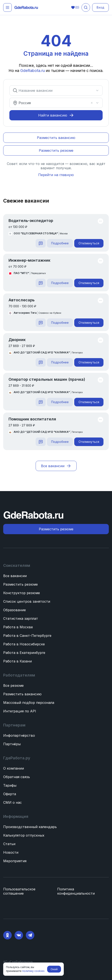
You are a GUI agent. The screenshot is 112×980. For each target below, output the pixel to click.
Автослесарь (22, 300)
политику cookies (33, 971)
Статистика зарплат (21, 618)
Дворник (17, 340)
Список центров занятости (27, 601)
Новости (11, 852)
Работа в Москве (18, 627)
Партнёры (12, 744)
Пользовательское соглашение (19, 891)
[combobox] (53, 90)
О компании (14, 768)
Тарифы (10, 785)
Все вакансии (15, 576)
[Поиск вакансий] (86, 7)
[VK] (19, 935)
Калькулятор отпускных (24, 835)
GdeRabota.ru (33, 71)
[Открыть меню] (7, 7)
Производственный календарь (30, 827)
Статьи (9, 844)
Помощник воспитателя (32, 419)
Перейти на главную (56, 175)
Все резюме (13, 685)
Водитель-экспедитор (31, 221)
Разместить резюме (20, 584)
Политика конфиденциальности (76, 891)
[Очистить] (92, 103)
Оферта (10, 794)
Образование (15, 610)
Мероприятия (15, 861)
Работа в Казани (17, 661)
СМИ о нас (12, 802)
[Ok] (7, 935)
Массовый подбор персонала (29, 703)
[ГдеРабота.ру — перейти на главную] (26, 8)
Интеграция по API (20, 711)
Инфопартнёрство (19, 735)
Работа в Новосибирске (24, 644)
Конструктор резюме (22, 593)
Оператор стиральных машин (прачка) (47, 379)
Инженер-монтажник (29, 260)
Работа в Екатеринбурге (24, 653)
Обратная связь (17, 777)
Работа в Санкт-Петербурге (27, 636)
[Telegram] (30, 935)
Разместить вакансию (22, 694)
